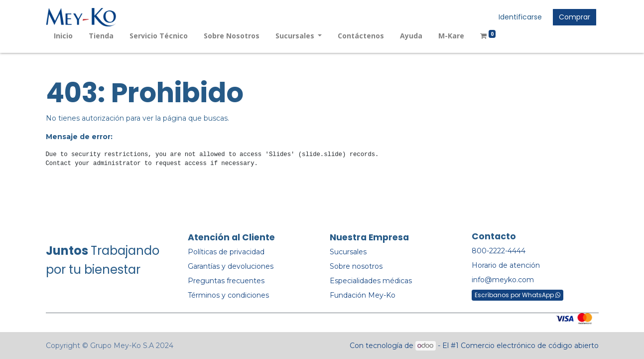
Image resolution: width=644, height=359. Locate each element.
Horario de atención (506, 265)
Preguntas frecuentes (226, 281)
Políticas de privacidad (226, 252)
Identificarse (520, 17)
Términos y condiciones (228, 295)
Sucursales (348, 252)
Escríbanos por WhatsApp (517, 295)
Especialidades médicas (371, 281)
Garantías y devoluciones (231, 266)
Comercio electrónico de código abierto (530, 346)
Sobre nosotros (356, 266)
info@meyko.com (503, 280)
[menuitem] (63, 36)
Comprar (575, 17)
